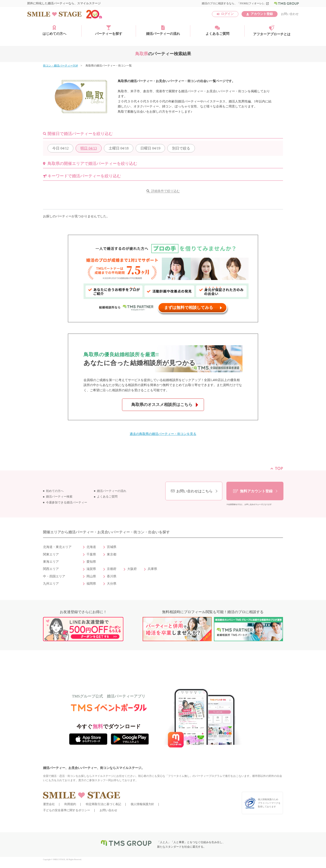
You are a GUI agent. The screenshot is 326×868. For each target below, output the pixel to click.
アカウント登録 (262, 14)
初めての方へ (55, 491)
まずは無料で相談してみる (189, 308)
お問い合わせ (290, 14)
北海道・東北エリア (57, 547)
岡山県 (91, 576)
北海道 (91, 547)
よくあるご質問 (217, 30)
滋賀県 (91, 569)
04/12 (60, 148)
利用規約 (70, 804)
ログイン (227, 14)
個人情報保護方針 (142, 804)
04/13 (89, 148)
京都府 (112, 569)
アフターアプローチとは (272, 31)
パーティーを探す (109, 30)
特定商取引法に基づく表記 (103, 804)
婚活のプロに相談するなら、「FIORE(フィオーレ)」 (235, 3)
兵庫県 (152, 569)
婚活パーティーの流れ (163, 30)
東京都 (112, 554)
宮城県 (112, 547)
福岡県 (91, 584)
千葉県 (91, 554)
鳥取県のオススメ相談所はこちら (162, 405)
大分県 (112, 584)
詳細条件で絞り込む (165, 191)
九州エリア (51, 584)
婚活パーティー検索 (59, 497)
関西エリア (51, 569)
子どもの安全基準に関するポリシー (67, 810)
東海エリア (51, 562)
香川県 (112, 576)
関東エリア (51, 554)
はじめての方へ (54, 30)
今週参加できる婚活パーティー (67, 503)
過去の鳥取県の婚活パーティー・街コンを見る (163, 434)
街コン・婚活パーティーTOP (60, 66)
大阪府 (132, 569)
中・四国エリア (54, 576)
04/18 (119, 148)
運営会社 (49, 804)
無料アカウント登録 (256, 491)
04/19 (150, 148)
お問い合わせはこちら (194, 491)
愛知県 (91, 562)
